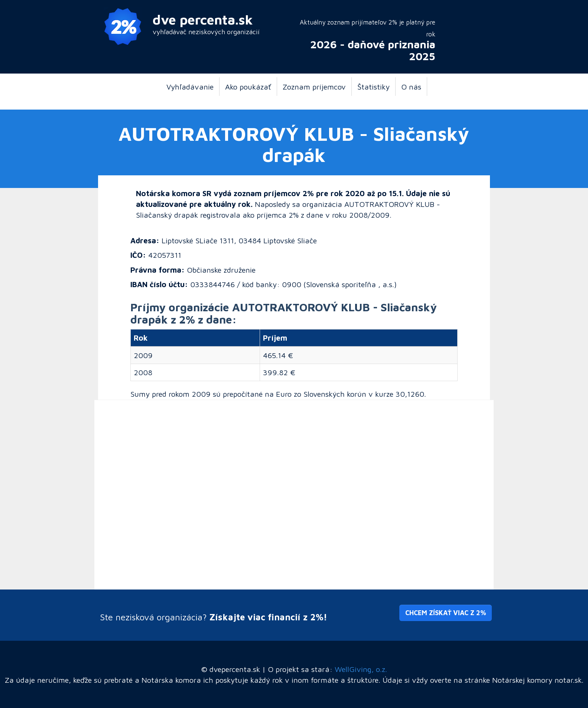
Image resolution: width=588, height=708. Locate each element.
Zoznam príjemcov (314, 87)
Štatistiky (373, 87)
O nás (411, 87)
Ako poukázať (248, 87)
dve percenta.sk (203, 20)
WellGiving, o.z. (361, 669)
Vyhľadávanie (190, 87)
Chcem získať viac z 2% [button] (446, 613)
